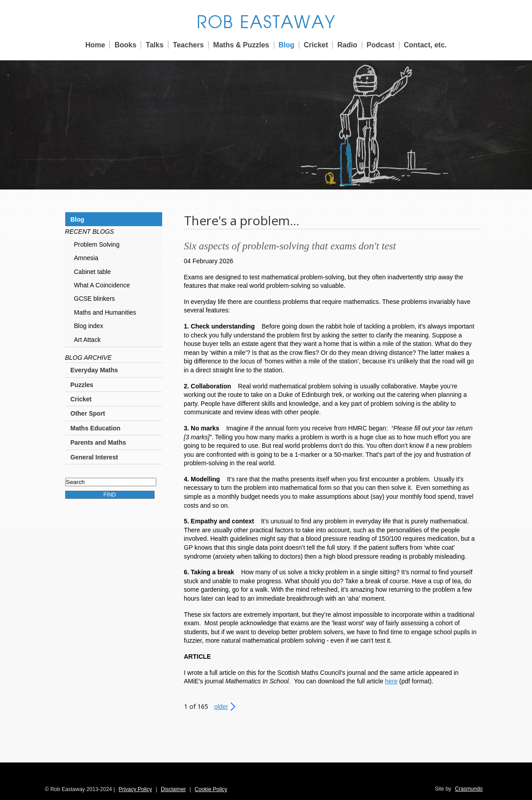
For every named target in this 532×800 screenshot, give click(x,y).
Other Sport (88, 413)
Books (125, 45)
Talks (155, 45)
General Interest (94, 457)
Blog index (89, 326)
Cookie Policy (211, 789)
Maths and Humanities (105, 312)
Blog (287, 45)
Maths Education (96, 428)
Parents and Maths (98, 442)
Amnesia (86, 258)
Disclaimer (173, 789)
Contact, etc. (425, 45)
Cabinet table (93, 272)
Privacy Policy (136, 789)
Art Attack (88, 340)
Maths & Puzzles (241, 45)
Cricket (316, 45)
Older (221, 707)
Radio (347, 45)
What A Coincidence (102, 285)
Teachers (188, 45)
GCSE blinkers (95, 299)
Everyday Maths (94, 370)
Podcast (381, 45)
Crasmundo (469, 789)
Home (95, 45)
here (391, 681)
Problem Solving (97, 244)
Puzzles (82, 385)
